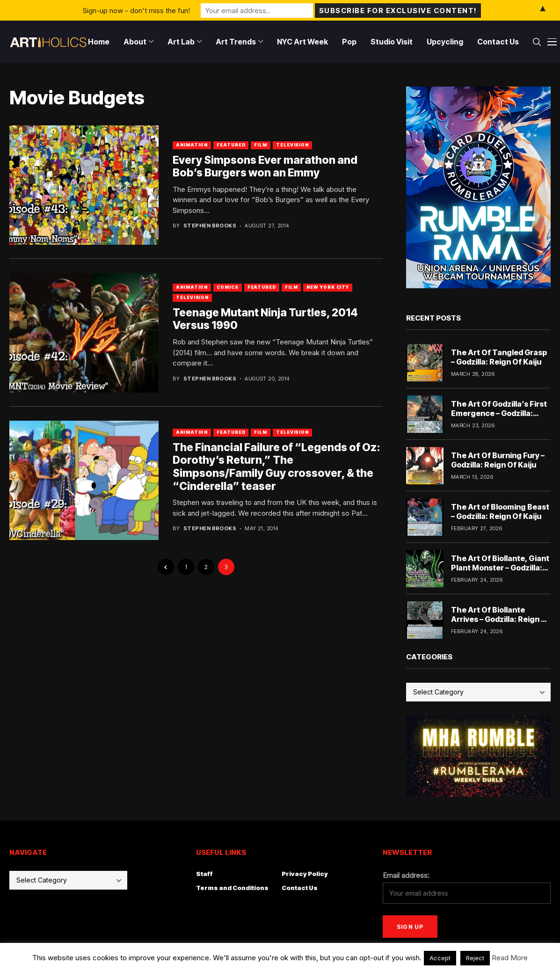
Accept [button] (440, 958)
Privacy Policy (305, 874)
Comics (227, 287)
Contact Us (300, 888)
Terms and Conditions (232, 888)
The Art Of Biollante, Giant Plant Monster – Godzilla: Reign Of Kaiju (500, 567)
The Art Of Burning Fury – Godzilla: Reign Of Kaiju (498, 460)
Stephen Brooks (210, 226)
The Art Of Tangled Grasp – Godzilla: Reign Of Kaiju (499, 357)
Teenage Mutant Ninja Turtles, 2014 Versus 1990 (265, 319)
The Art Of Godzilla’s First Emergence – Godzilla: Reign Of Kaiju (499, 413)
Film (261, 145)
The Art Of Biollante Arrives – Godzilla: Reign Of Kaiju (501, 619)
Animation (192, 145)
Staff (204, 874)
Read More (510, 958)
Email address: (406, 875)
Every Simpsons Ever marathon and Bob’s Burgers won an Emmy (265, 167)
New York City (328, 287)
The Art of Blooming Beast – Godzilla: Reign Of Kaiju (500, 511)
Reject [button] (475, 958)
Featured (231, 145)
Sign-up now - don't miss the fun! (136, 10)
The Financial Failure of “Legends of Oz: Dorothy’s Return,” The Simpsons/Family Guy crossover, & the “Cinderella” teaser (276, 467)
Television (292, 145)
